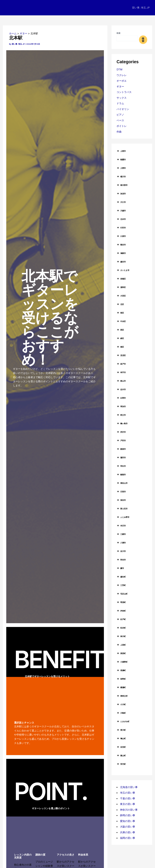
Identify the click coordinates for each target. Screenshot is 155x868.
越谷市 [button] (121, 262)
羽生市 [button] (121, 466)
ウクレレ (122, 75)
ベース (120, 120)
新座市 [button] (121, 449)
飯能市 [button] (121, 475)
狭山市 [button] (121, 381)
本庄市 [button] (121, 526)
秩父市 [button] (121, 415)
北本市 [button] (121, 219)
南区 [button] (120, 347)
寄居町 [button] (121, 602)
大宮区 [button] (121, 296)
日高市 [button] (121, 492)
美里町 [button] (121, 653)
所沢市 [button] (121, 432)
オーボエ (122, 81)
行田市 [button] (121, 228)
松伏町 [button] (121, 628)
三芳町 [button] (121, 585)
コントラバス (124, 92)
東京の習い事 (128, 804)
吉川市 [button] (121, 551)
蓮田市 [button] (121, 458)
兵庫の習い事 (128, 832)
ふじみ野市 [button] (123, 517)
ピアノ (120, 115)
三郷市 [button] (121, 534)
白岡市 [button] (121, 398)
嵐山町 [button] (121, 756)
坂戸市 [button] (121, 364)
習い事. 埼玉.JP (141, 8)
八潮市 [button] (121, 543)
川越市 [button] (121, 211)
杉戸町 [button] (121, 619)
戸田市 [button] (121, 440)
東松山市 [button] (122, 483)
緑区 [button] (120, 338)
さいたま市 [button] (123, 270)
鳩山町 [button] (121, 738)
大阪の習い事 (128, 827)
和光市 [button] (121, 560)
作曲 (119, 132)
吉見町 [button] (121, 747)
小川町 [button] (121, 704)
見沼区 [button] (121, 355)
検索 (119, 33)
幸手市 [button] (121, 372)
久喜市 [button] (121, 236)
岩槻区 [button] (121, 279)
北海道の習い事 (129, 787)
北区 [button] (120, 304)
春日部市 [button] (122, 185)
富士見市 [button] (122, 509)
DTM (119, 69)
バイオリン (123, 109)
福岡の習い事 (128, 838)
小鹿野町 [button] (122, 662)
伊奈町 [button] (121, 611)
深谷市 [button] (121, 500)
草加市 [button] (121, 406)
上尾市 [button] (121, 151)
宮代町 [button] (121, 764)
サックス (122, 98)
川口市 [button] (121, 202)
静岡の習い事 (128, 815)
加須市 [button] (121, 194)
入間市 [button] (121, 168)
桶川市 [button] (121, 177)
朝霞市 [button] (121, 160)
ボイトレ (122, 126)
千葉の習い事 (128, 798)
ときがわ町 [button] (123, 721)
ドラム (120, 103)
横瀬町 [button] (121, 687)
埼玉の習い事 (128, 793)
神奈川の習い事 (129, 810)
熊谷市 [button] (121, 245)
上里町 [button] (121, 645)
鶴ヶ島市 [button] (122, 423)
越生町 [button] (121, 577)
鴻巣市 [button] (121, 253)
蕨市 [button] (120, 568)
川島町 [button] (121, 713)
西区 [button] (120, 330)
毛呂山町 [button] (122, 594)
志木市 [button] (121, 389)
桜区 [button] (120, 313)
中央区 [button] (121, 321)
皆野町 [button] (121, 679)
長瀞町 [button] (121, 670)
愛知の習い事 (128, 821)
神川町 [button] (121, 636)
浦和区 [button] (121, 287)
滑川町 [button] (121, 730)
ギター (120, 86)
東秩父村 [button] (122, 696)
